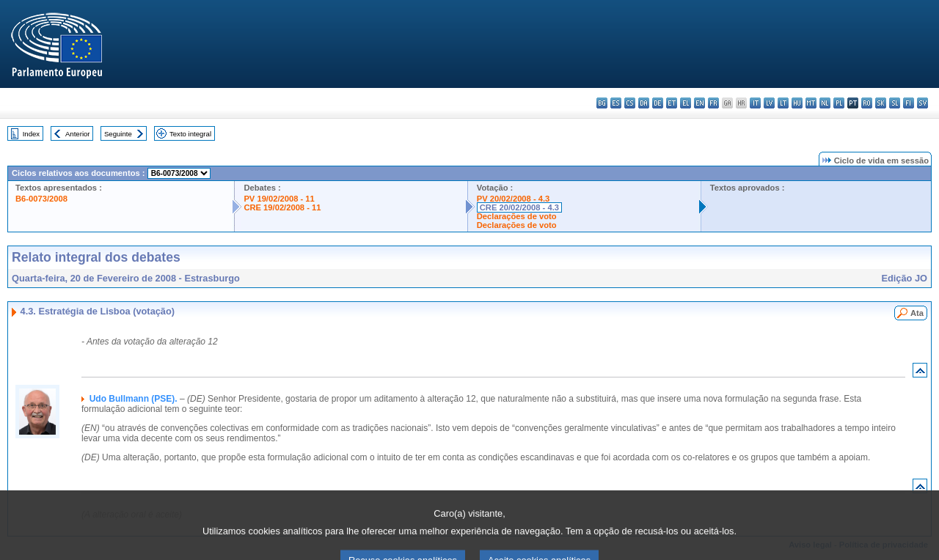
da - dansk (644, 103)
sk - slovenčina (881, 103)
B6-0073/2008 (41, 199)
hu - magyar (797, 103)
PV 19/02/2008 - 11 (279, 199)
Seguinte (118, 134)
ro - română (867, 103)
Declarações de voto (517, 216)
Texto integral (190, 134)
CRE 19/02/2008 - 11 (282, 207)
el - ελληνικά (686, 103)
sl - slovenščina (895, 103)
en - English (699, 103)
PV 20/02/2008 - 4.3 (514, 199)
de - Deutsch (658, 103)
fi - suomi (909, 103)
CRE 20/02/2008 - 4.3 (519, 207)
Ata (917, 313)
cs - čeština (630, 103)
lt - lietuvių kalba (783, 103)
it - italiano (755, 103)
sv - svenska (922, 103)
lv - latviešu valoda (769, 103)
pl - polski (839, 103)
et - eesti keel (672, 103)
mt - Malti (811, 103)
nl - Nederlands (825, 103)
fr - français (713, 103)
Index (31, 134)
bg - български (602, 103)
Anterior (78, 134)
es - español (616, 103)
